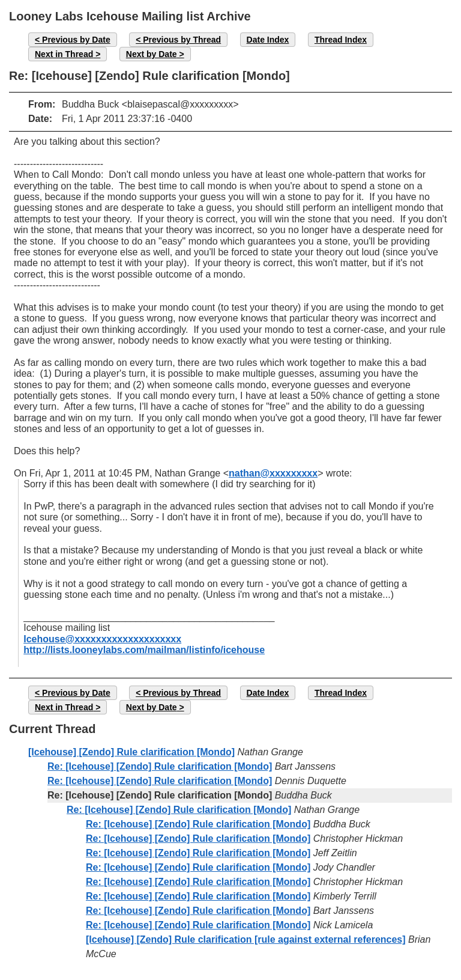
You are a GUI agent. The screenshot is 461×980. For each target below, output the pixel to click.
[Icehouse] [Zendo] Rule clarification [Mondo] (131, 752)
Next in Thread (64, 54)
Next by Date (152, 54)
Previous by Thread (182, 40)
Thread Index (341, 40)
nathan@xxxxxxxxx (273, 473)
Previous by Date (76, 40)
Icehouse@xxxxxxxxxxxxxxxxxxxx (102, 639)
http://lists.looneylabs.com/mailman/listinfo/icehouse (144, 650)
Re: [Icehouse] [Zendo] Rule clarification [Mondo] (160, 766)
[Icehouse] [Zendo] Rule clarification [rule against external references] (246, 939)
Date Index (268, 40)
